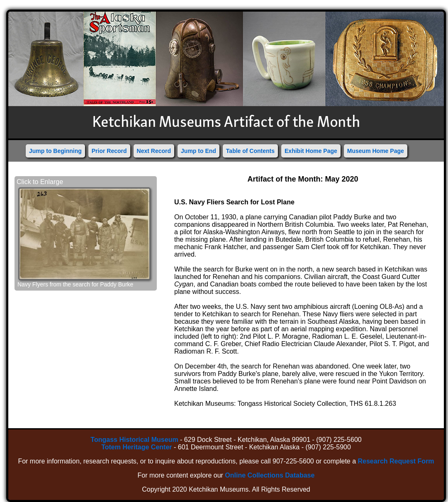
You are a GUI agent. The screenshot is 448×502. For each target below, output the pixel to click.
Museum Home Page (376, 151)
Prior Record (109, 151)
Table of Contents (250, 151)
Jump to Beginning (55, 151)
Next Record (154, 151)
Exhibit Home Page (311, 151)
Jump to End (198, 151)
